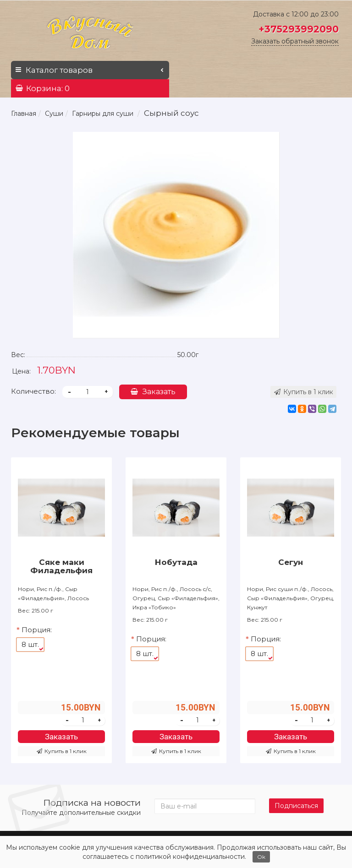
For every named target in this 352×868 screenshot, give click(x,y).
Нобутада (176, 562)
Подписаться (296, 806)
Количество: (33, 391)
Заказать (153, 392)
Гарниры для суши (103, 114)
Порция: (37, 630)
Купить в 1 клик (62, 751)
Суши (54, 114)
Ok (261, 857)
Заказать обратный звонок (295, 41)
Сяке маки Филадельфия (61, 566)
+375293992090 (299, 29)
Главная (24, 114)
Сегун (291, 562)
